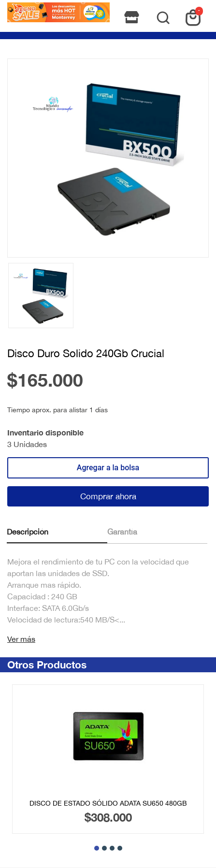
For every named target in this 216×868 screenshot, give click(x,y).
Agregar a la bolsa (108, 468)
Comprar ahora (108, 496)
